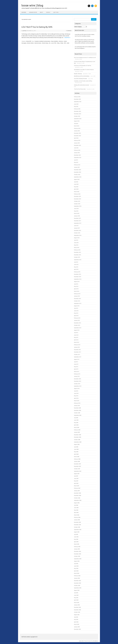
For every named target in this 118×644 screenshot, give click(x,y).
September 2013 (78, 303)
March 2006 (77, 515)
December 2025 (77, 99)
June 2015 (76, 264)
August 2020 (77, 179)
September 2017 (78, 223)
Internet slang (45, 43)
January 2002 (77, 627)
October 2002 (77, 612)
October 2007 (77, 469)
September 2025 (78, 102)
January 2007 (77, 491)
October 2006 (77, 498)
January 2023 (77, 143)
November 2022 (78, 145)
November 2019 (78, 199)
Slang (58, 43)
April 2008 (76, 454)
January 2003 (77, 605)
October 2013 (77, 301)
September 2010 (78, 386)
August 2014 (77, 282)
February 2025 (77, 109)
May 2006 (76, 510)
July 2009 (76, 418)
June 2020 (76, 184)
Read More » (67, 38)
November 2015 (78, 255)
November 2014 (78, 277)
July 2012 (76, 333)
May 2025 (76, 106)
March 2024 (77, 126)
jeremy (25, 31)
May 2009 (76, 423)
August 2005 (77, 532)
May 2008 (76, 452)
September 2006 (78, 500)
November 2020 (78, 172)
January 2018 (77, 216)
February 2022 (77, 150)
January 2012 (77, 347)
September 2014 (78, 279)
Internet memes (38, 43)
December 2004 (77, 551)
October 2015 (77, 257)
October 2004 (77, 556)
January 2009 (77, 432)
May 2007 (76, 481)
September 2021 (78, 157)
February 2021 (77, 165)
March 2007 (77, 486)
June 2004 (76, 566)
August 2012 (77, 330)
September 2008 (78, 442)
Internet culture (30, 43)
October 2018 (77, 204)
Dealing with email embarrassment (82, 85)
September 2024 (78, 119)
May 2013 (76, 313)
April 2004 (76, 571)
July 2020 (76, 182)
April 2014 (76, 289)
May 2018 (76, 211)
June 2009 (76, 420)
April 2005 (76, 542)
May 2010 (76, 396)
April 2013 (76, 316)
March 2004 (77, 573)
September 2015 (78, 260)
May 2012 (76, 337)
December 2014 (77, 274)
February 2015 (77, 272)
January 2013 (77, 320)
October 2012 (77, 325)
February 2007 (77, 488)
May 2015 (76, 267)
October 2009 (77, 413)
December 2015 (77, 252)
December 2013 (77, 299)
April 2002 (76, 622)
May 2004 (76, 568)
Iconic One (81, 641)
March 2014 (77, 291)
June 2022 (76, 148)
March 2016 (77, 247)
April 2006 (76, 512)
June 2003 (76, 595)
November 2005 (78, 525)
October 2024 (77, 116)
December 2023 (77, 133)
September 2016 (78, 235)
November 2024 (78, 114)
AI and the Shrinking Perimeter (81, 79)
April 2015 (76, 269)
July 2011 (76, 362)
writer (68, 43)
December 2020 (77, 170)
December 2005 (77, 522)
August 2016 (77, 238)
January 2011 (77, 376)
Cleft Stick (56, 12)
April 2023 (76, 138)
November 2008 (78, 437)
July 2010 (76, 391)
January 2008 (77, 461)
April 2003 (76, 600)
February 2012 (77, 345)
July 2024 (76, 123)
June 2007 (76, 478)
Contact (48, 12)
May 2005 (76, 539)
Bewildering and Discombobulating (82, 76)
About (41, 12)
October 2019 (77, 201)
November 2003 (78, 583)
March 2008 (77, 457)
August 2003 (77, 590)
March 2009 (77, 427)
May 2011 (76, 367)
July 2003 (76, 593)
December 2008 (77, 435)
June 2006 (76, 508)
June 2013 (76, 311)
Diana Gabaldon (55, 41)
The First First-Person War (80, 89)
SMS (65, 43)
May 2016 (76, 245)
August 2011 (77, 359)
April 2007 (76, 483)
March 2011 (77, 372)
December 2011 (77, 350)
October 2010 (77, 384)
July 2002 (76, 617)
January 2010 (77, 406)
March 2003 (77, 602)
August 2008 (77, 444)
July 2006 (76, 505)
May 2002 (76, 619)
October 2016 (77, 233)
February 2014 (77, 294)
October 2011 (77, 354)
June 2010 (76, 393)
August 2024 (77, 121)
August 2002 (77, 615)
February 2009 (77, 430)
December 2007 (77, 464)
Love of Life (54, 43)
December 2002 (77, 607)
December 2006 (77, 493)
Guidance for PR (33, 12)
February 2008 (77, 459)
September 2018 (78, 206)
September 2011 (78, 357)
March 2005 (77, 544)
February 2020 (77, 194)
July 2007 (76, 476)
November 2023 (78, 136)
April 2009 (76, 425)
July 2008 (76, 447)
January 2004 (77, 578)
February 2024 (77, 128)
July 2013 (76, 308)
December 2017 (77, 218)
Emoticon (61, 41)
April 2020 (76, 189)
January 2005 (77, 549)
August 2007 (77, 474)
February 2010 (77, 403)
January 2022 (77, 153)
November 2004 (78, 554)
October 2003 (77, 585)
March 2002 (77, 624)
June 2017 (76, 226)
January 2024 (77, 131)
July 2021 (76, 160)
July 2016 (76, 240)
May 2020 (76, 187)
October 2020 (77, 175)
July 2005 (76, 534)
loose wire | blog (32, 5)
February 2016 (77, 250)
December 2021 (77, 155)
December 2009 (77, 408)
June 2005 (76, 537)
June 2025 (76, 104)
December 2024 (77, 111)
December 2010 (77, 379)
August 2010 (77, 388)
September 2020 (78, 177)
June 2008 (76, 449)
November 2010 (78, 381)
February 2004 (77, 576)
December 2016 (77, 230)
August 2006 (77, 503)
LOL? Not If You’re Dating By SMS (37, 27)
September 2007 (78, 471)
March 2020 (77, 192)
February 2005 (77, 547)
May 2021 (76, 162)
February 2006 (77, 517)
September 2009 (78, 415)
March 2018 (77, 213)
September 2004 (78, 559)
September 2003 (78, 588)
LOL (50, 43)
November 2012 (78, 323)
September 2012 (78, 328)
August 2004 (77, 561)
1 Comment (69, 31)
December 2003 (77, 581)
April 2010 (76, 398)
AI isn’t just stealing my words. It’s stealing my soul (85, 58)
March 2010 (77, 401)
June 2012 (76, 335)
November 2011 (78, 352)
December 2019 (77, 196)
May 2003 (76, 598)
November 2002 (78, 610)
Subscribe (24, 12)
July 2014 (76, 284)
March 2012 (77, 342)
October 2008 (77, 440)
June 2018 (76, 209)
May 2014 (76, 286)
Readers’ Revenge (78, 74)
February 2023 (77, 140)
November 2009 (78, 410)
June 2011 (76, 364)
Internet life (29, 41)
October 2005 (77, 527)
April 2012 (76, 340)
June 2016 (76, 243)
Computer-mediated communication (42, 41)
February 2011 (77, 374)
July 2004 (76, 564)
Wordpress (96, 641)
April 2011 (76, 369)
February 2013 (77, 318)
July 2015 (76, 262)
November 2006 (78, 495)
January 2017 (77, 228)
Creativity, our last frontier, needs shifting (83, 81)
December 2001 (77, 629)
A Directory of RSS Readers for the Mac (83, 66)
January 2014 (77, 296)
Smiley (62, 43)
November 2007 (78, 466)
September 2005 (78, 530)
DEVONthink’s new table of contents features (84, 70)
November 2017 (78, 221)
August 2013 (77, 306)
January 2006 (77, 520)
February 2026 (77, 97)
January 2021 (77, 167)
